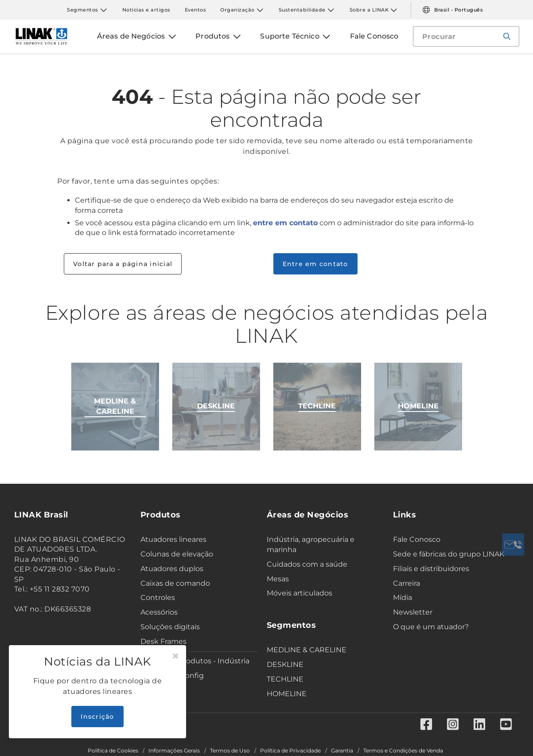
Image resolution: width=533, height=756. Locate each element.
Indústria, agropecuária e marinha (311, 544)
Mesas (278, 579)
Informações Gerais (174, 751)
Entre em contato (315, 264)
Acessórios (159, 612)
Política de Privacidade (290, 751)
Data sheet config (172, 676)
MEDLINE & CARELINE (307, 650)
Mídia (403, 597)
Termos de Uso (230, 751)
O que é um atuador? (431, 627)
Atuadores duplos (172, 569)
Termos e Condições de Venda (403, 751)
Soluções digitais (170, 627)
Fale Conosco (417, 539)
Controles (158, 597)
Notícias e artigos (146, 10)
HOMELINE (287, 694)
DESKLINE (285, 664)
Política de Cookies (113, 751)
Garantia (342, 751)
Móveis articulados (300, 593)
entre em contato (285, 223)
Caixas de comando (175, 583)
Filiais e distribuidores (431, 569)
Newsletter (413, 612)
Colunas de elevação (177, 554)
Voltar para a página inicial (123, 264)
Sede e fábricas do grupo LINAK (449, 554)
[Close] (175, 656)
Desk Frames (163, 641)
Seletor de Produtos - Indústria (195, 661)
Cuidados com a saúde (307, 564)
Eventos (196, 10)
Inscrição (97, 717)
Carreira (407, 583)
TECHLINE (285, 679)
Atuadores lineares (173, 539)
